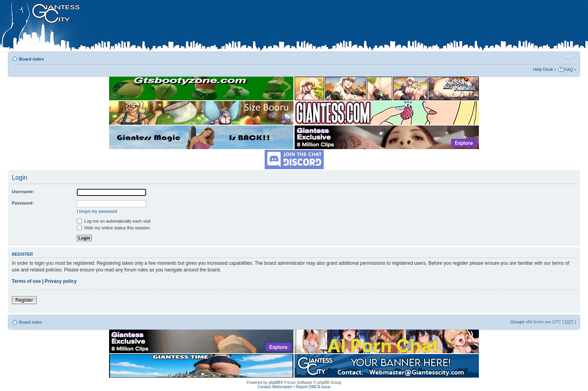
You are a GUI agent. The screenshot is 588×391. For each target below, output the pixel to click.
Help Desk (543, 69)
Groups (518, 322)
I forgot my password (97, 211)
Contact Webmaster (275, 387)
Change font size (570, 57)
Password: (23, 203)
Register (24, 300)
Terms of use (26, 281)
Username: (23, 192)
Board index (32, 59)
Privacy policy (61, 281)
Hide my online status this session (113, 228)
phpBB (275, 383)
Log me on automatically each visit (114, 221)
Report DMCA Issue (313, 387)
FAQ (569, 70)
